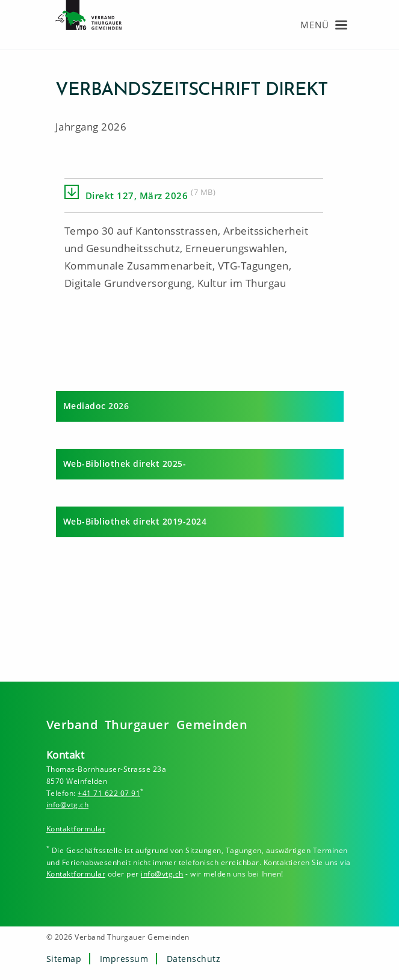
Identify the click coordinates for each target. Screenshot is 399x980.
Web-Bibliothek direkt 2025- (125, 464)
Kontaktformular (76, 829)
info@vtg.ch (68, 805)
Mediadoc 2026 (96, 406)
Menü (315, 25)
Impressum (124, 959)
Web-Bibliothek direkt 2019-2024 (135, 521)
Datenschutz (194, 959)
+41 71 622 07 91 (109, 793)
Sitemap (64, 959)
